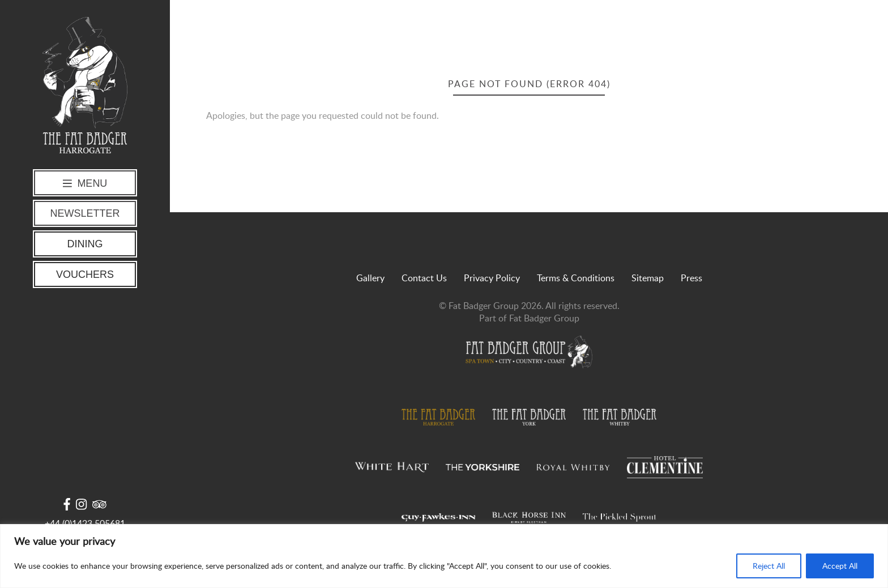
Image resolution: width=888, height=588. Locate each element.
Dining (85, 244)
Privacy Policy (492, 278)
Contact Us (424, 278)
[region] (444, 556)
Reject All (769, 566)
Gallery (370, 278)
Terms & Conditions (576, 278)
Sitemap (648, 278)
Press (691, 278)
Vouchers (85, 274)
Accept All (840, 566)
